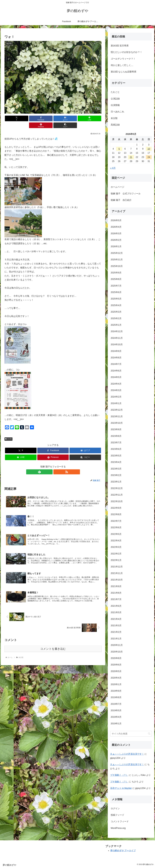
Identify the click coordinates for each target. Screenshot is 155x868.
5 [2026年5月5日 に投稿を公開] (119, 149)
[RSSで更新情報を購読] (56, 465)
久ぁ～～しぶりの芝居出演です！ (127, 754)
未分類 (8, 432)
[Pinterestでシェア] (77, 118)
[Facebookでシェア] (29, 118)
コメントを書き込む (53, 645)
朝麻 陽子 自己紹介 (121, 200)
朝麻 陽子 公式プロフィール (126, 194)
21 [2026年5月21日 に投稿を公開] (131, 157)
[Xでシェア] (12, 118)
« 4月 (113, 168)
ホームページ (117, 187)
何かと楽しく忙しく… (122, 65)
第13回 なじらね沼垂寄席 (124, 72)
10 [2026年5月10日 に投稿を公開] (149, 149)
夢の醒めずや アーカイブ (123, 851)
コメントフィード (120, 821)
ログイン (115, 809)
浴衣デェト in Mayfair (121, 788)
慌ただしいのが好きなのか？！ (126, 52)
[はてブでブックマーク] (45, 118)
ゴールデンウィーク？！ (123, 59)
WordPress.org (118, 828)
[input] (131, 734)
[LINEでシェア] (61, 118)
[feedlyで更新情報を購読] (50, 465)
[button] (94, 118)
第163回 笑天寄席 (120, 46)
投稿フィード (117, 815)
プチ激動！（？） (119, 775)
